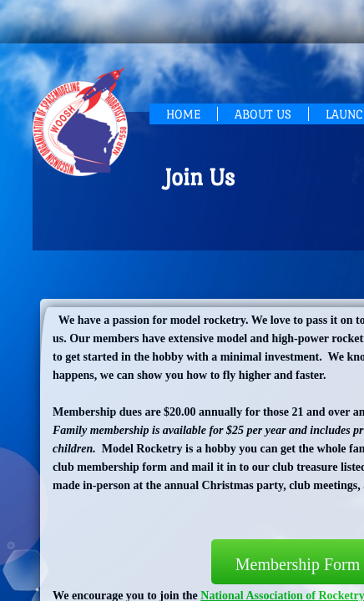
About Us (263, 114)
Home (183, 114)
